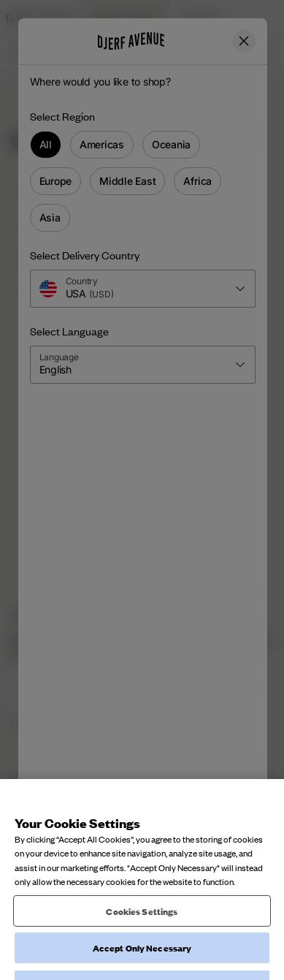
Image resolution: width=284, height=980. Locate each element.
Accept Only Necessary (142, 958)
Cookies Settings (142, 921)
